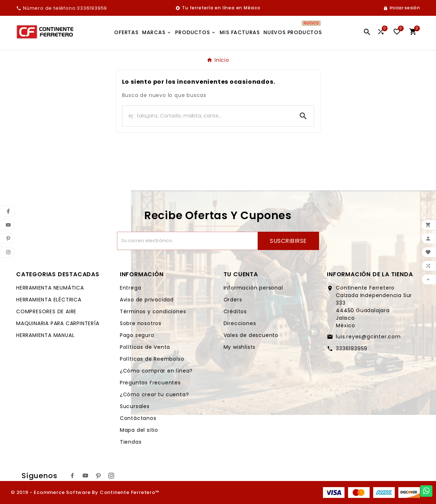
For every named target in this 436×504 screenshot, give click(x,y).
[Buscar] (208, 116)
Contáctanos (138, 418)
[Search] (303, 116)
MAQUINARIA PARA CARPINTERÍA (58, 323)
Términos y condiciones (153, 311)
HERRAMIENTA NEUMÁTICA (50, 288)
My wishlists (240, 347)
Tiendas (131, 442)
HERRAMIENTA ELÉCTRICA (49, 300)
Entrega (131, 288)
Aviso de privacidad (147, 300)
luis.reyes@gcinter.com (368, 337)
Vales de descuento (251, 335)
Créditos (235, 311)
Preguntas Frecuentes (150, 383)
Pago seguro (137, 335)
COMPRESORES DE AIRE (46, 311)
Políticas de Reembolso (152, 359)
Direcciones (240, 323)
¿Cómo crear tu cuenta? (154, 394)
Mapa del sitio (139, 430)
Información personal (253, 288)
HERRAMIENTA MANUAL (45, 335)
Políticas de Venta (145, 347)
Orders (233, 300)
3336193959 (352, 348)
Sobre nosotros (141, 323)
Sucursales (135, 406)
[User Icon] (402, 8)
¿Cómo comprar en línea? (156, 371)
